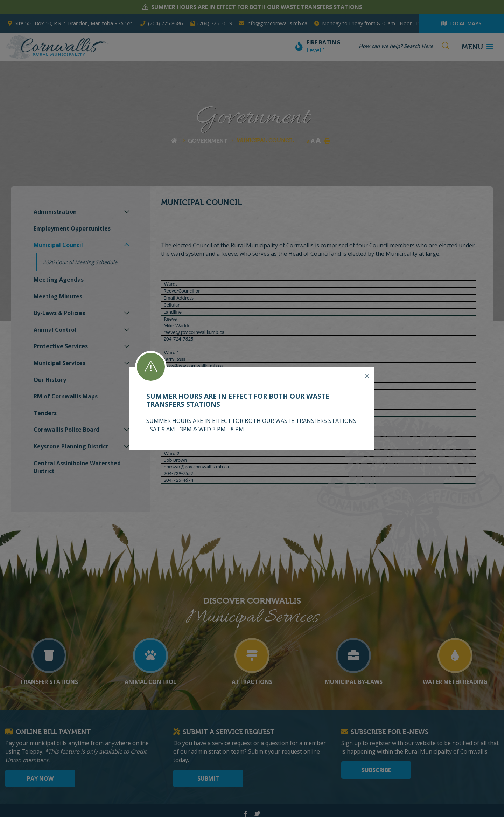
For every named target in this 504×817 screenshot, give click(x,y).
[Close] (367, 376)
